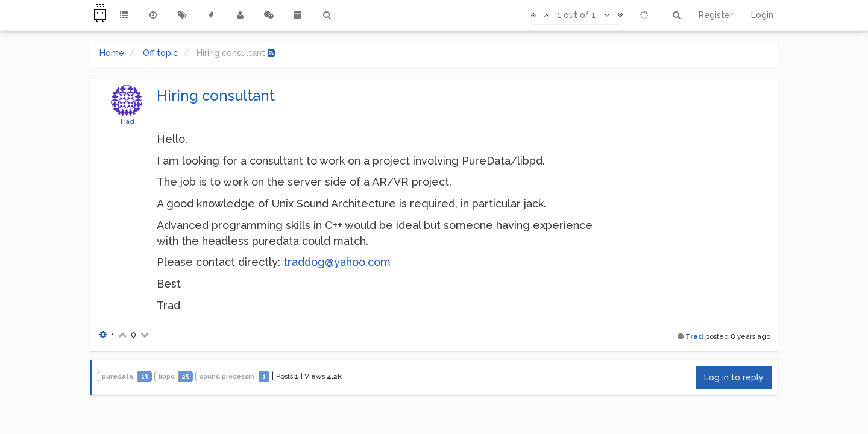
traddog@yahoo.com (337, 262)
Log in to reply (734, 377)
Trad (127, 121)
